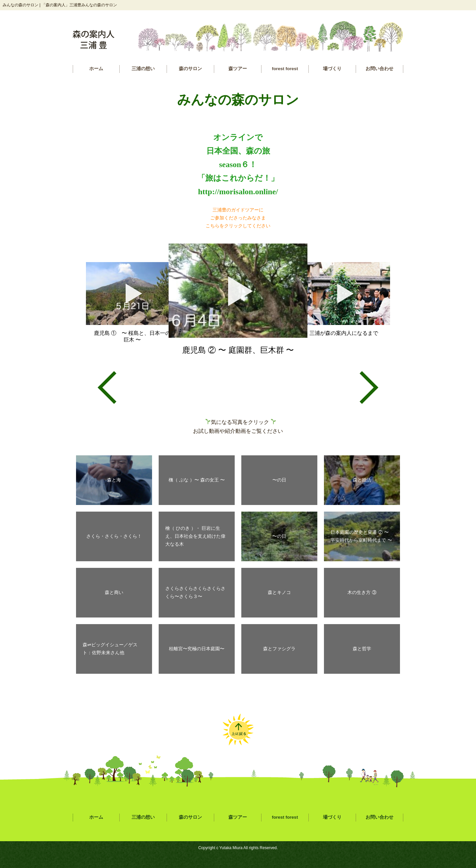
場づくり (332, 69)
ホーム (96, 69)
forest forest (285, 69)
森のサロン (190, 69)
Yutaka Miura (231, 848)
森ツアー (238, 69)
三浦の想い (143, 69)
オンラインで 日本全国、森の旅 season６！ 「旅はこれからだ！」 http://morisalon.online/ (238, 164)
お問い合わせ (379, 69)
